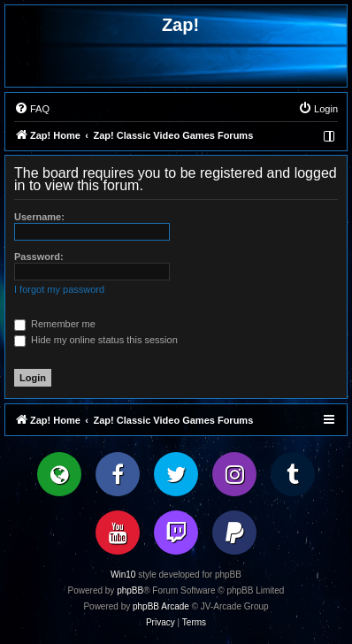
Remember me (55, 324)
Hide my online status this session (96, 340)
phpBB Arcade (161, 606)
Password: (39, 257)
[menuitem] (32, 109)
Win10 (123, 575)
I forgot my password (59, 289)
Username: (39, 217)
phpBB (130, 590)
